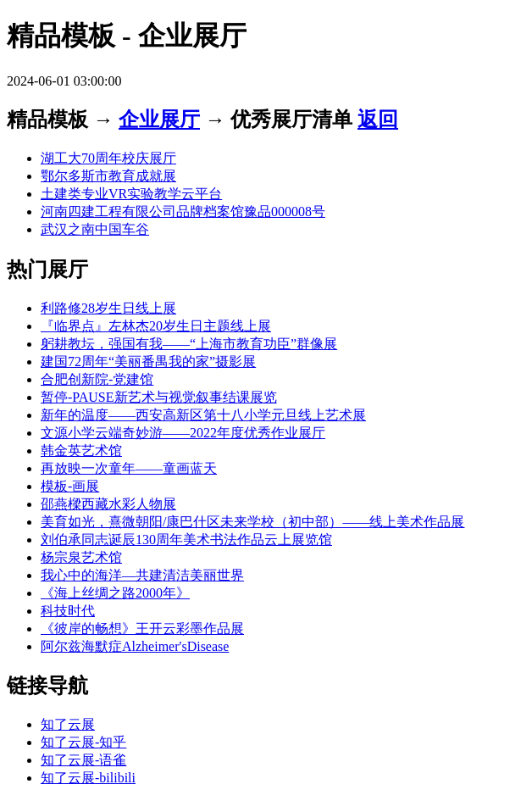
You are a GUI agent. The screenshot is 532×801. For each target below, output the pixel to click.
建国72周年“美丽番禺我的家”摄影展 (148, 362)
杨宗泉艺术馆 (81, 557)
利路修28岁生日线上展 (108, 308)
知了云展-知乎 (83, 742)
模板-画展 (70, 486)
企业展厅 (159, 120)
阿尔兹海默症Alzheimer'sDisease (135, 646)
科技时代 (68, 611)
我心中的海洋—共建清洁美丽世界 (142, 575)
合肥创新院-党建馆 (97, 379)
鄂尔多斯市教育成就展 (108, 176)
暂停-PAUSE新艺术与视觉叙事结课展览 (159, 397)
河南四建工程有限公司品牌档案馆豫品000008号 (183, 211)
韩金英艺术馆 (81, 451)
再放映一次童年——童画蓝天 (129, 468)
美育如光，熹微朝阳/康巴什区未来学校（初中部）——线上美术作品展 (252, 522)
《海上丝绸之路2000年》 (115, 593)
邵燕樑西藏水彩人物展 (108, 504)
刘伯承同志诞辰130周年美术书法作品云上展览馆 (186, 540)
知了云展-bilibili (88, 778)
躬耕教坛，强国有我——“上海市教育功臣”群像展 (189, 344)
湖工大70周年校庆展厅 (108, 158)
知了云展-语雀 (83, 760)
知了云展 (68, 724)
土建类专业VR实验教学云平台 (131, 194)
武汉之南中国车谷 (95, 229)
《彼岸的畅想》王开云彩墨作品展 (142, 629)
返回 (378, 120)
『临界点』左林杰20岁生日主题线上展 (156, 326)
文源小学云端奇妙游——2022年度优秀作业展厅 (183, 433)
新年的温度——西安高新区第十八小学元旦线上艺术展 (203, 415)
